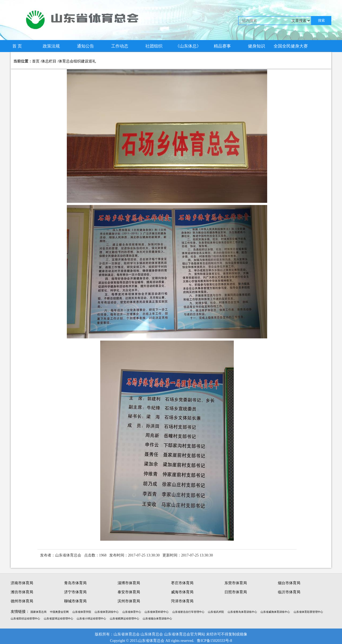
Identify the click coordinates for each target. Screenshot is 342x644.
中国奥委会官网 (59, 612)
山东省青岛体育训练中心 (242, 612)
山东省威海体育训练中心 (275, 612)
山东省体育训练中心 (107, 612)
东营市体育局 (236, 583)
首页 (36, 61)
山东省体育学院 (82, 612)
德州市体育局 (22, 601)
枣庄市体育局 (182, 583)
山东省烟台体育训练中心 (157, 619)
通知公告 (85, 46)
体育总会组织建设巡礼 (77, 61)
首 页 (17, 46)
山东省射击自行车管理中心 (188, 612)
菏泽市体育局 (182, 601)
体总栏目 (49, 61)
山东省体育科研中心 (157, 612)
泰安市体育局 (129, 592)
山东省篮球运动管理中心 (59, 619)
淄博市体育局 (129, 583)
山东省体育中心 (132, 612)
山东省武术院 (216, 612)
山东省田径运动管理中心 (25, 619)
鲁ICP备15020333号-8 (214, 641)
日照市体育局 (236, 592)
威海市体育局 (182, 592)
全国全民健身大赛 (291, 46)
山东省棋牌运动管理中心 (125, 619)
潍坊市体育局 (22, 592)
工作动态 (120, 46)
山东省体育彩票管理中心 (308, 612)
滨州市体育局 (129, 601)
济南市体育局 (22, 583)
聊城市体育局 (75, 601)
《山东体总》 (188, 46)
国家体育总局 (38, 612)
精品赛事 (222, 46)
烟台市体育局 (289, 583)
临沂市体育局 (289, 592)
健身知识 (256, 46)
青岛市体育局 (75, 583)
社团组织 (154, 46)
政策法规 (51, 46)
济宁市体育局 (75, 592)
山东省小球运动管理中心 (91, 619)
